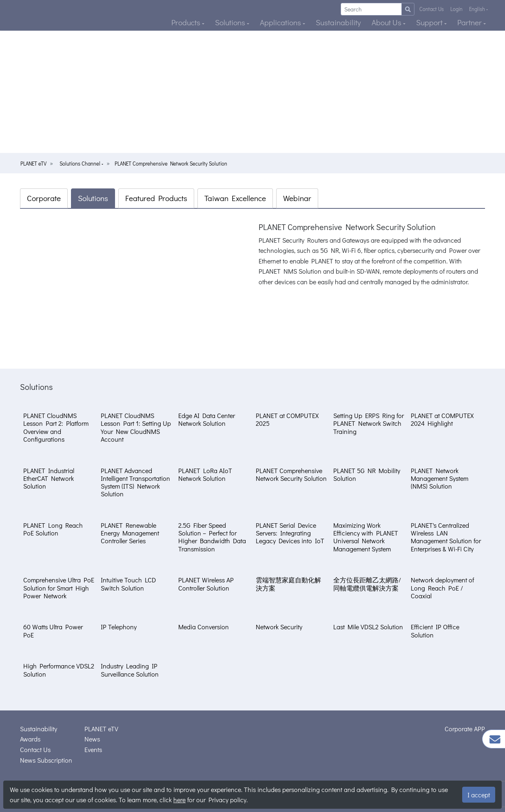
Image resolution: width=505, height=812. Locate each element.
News (92, 739)
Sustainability (338, 22)
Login (456, 9)
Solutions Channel (81, 164)
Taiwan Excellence (235, 198)
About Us (387, 22)
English (478, 9)
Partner (470, 22)
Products (187, 22)
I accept (479, 795)
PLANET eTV (33, 164)
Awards (30, 739)
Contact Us (432, 9)
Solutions (231, 22)
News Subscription (46, 760)
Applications (281, 22)
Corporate (44, 198)
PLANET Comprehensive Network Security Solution (171, 164)
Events (93, 749)
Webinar (297, 198)
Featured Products (156, 198)
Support (430, 22)
